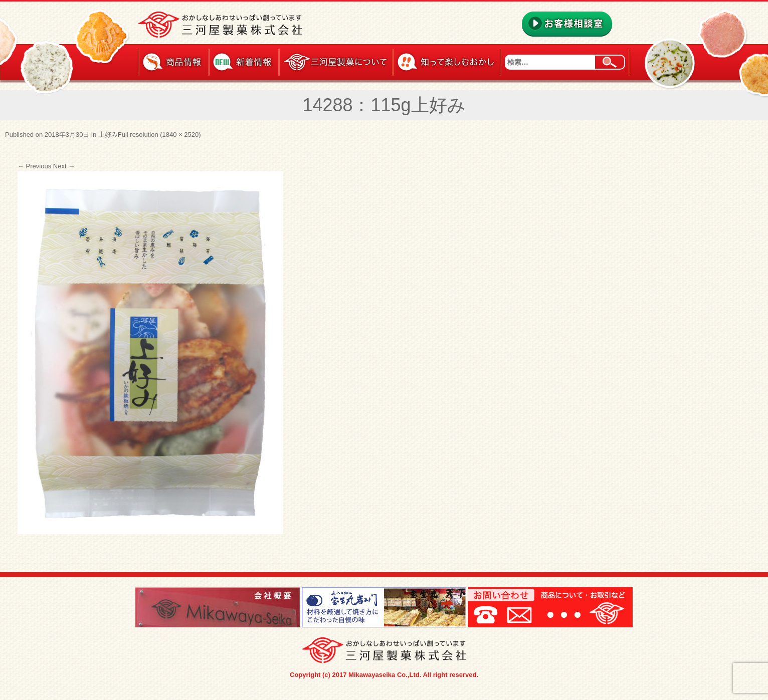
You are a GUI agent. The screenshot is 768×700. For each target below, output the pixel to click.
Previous (34, 166)
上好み (108, 135)
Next (64, 166)
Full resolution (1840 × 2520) (159, 135)
